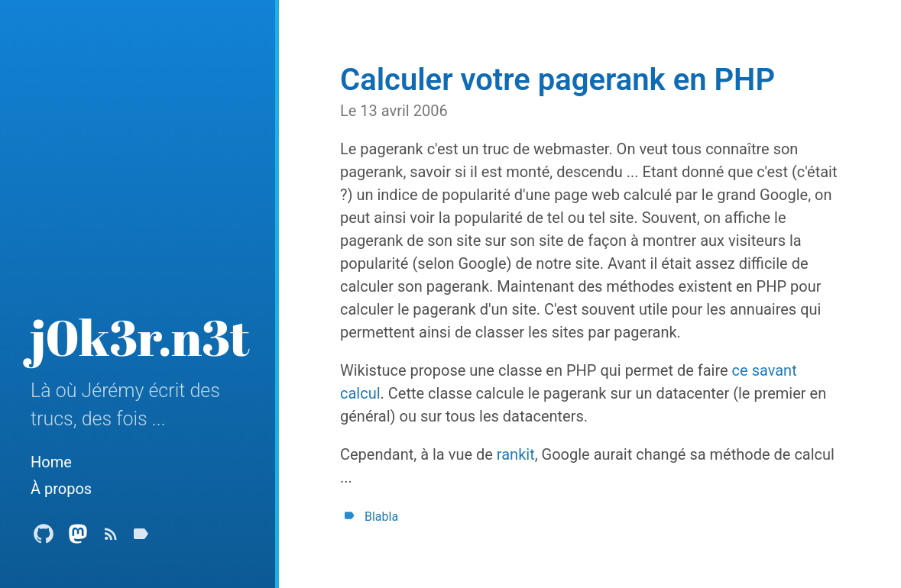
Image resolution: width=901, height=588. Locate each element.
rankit (516, 454)
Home (51, 462)
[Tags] (141, 538)
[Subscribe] (111, 538)
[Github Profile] (44, 538)
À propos (61, 489)
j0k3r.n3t (140, 337)
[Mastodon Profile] (78, 538)
